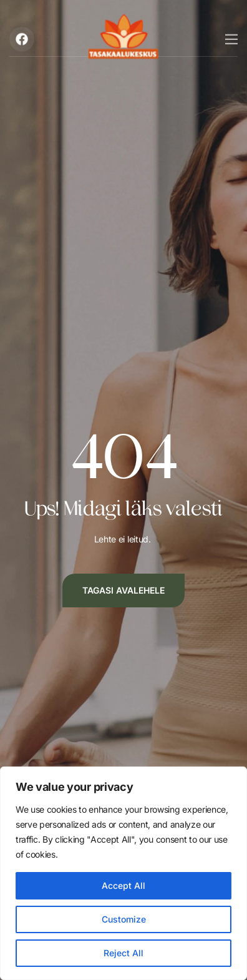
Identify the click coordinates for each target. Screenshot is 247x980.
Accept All (123, 885)
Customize (124, 919)
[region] (123, 873)
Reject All (123, 953)
